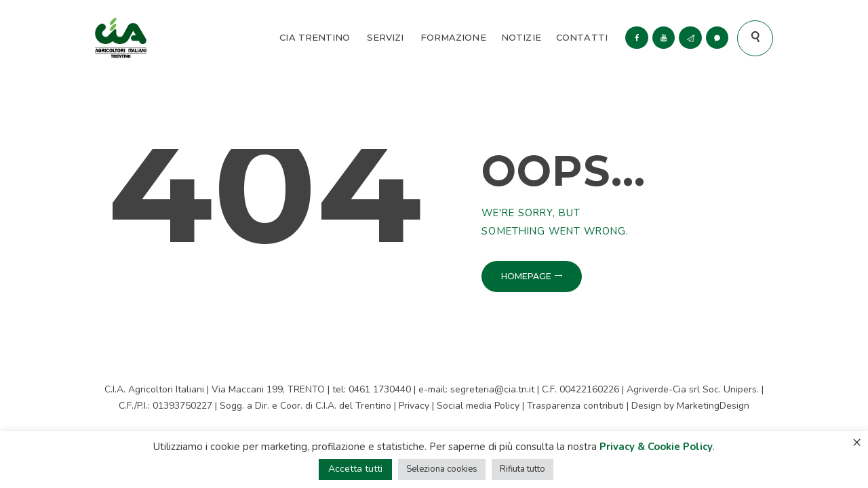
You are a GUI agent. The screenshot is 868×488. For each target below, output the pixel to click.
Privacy (414, 406)
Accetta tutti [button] (355, 469)
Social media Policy (478, 406)
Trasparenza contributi (575, 406)
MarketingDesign (713, 406)
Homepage (526, 276)
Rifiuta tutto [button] (522, 469)
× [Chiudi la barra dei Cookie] (857, 442)
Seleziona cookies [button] (442, 469)
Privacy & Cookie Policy (656, 447)
